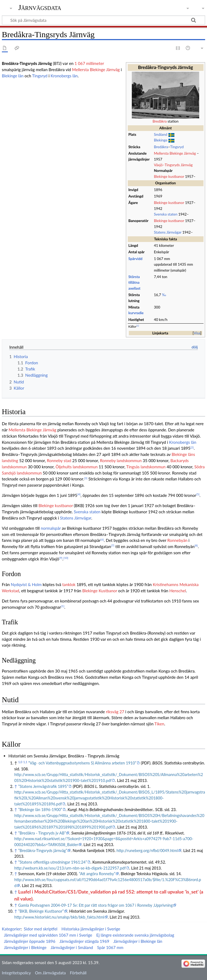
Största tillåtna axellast (134, 283)
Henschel (178, 591)
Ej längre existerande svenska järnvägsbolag (135, 935)
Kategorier (11, 929)
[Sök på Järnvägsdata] (103, 20)
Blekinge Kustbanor (100, 591)
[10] (66, 558)
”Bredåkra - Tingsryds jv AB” (42, 833)
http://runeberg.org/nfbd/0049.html (147, 851)
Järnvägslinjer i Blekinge (25, 947)
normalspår (51, 528)
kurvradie (136, 313)
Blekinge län (13, 76)
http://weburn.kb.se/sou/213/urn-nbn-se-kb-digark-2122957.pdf (70, 868)
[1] (138, 326)
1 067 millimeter (89, 63)
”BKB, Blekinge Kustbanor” (41, 911)
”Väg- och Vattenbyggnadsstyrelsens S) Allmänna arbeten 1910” (82, 763)
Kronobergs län (64, 76)
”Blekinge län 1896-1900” (40, 810)
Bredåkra (160, 121)
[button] (197, 333)
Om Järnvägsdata (50, 973)
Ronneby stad (59, 460)
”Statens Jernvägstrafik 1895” (43, 786)
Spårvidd (135, 259)
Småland (161, 134)
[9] (61, 558)
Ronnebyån (177, 540)
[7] (113, 545)
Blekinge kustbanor (169, 176)
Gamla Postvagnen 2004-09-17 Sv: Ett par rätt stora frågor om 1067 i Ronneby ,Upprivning (96, 905)
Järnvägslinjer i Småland (72, 947)
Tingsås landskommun (146, 467)
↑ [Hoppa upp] (16, 786)
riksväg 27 (115, 712)
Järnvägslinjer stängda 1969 (84, 941)
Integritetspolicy (16, 973)
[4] (79, 494)
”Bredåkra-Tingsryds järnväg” (43, 851)
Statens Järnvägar (168, 232)
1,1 (25, 762)
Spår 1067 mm (110, 947)
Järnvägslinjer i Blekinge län (138, 941)
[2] (192, 447)
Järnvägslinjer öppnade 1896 (30, 941)
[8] (196, 545)
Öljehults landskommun (77, 467)
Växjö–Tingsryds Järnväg (173, 165)
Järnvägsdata (40, 7)
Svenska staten (166, 214)
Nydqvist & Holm (26, 584)
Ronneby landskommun (121, 460)
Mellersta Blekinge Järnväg (175, 153)
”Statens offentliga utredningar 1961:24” (53, 862)
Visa (197, 333)
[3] (86, 478)
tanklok (69, 584)
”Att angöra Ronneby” (97, 874)
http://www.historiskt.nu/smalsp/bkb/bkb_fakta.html (59, 917)
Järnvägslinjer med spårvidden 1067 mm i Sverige (48, 935)
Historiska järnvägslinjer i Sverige (91, 929)
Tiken (159, 724)
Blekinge (161, 140)
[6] (102, 539)
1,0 (20, 762)
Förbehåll (78, 973)
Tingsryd (177, 147)
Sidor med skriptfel (41, 929)
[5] (198, 494)
